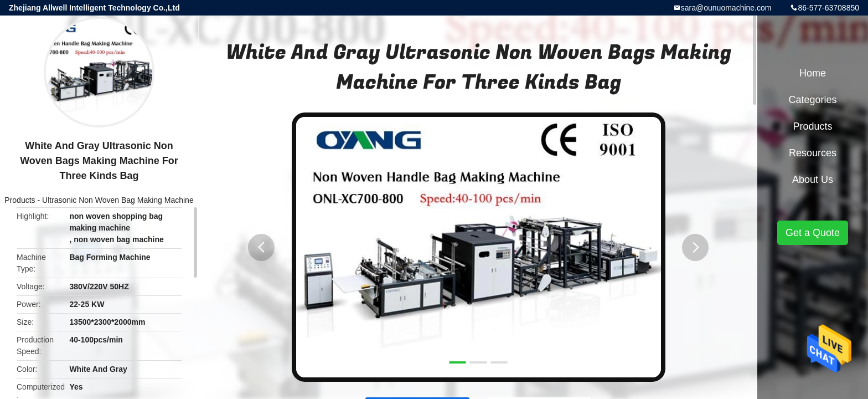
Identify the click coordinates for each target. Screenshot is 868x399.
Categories (812, 100)
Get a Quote (813, 233)
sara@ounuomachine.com (726, 8)
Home (813, 73)
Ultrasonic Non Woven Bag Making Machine (118, 200)
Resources (813, 153)
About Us (813, 180)
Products (20, 200)
